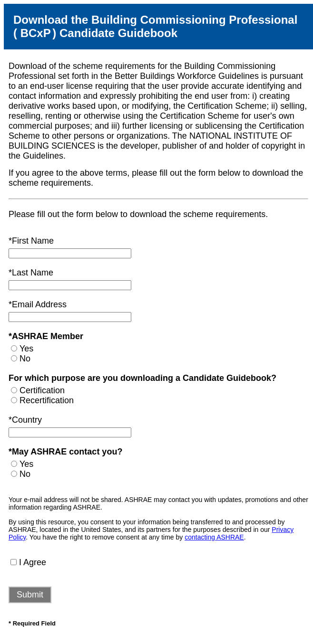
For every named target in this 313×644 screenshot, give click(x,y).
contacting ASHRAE (214, 537)
